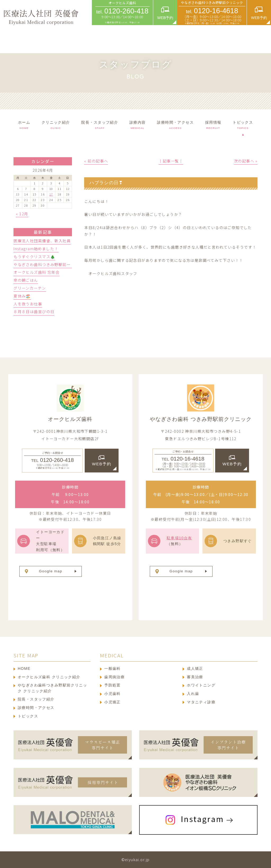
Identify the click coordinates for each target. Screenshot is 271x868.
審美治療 (195, 677)
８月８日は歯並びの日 (34, 312)
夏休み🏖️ (22, 296)
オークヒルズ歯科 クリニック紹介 (49, 677)
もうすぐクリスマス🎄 (34, 257)
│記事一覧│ (171, 161)
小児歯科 (112, 694)
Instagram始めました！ (36, 249)
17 (51, 194)
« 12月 (22, 214)
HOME (24, 669)
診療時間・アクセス (36, 708)
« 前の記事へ (96, 161)
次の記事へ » (246, 161)
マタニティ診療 (201, 702)
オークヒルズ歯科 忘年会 (37, 272)
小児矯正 (112, 702)
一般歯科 (112, 669)
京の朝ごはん (26, 280)
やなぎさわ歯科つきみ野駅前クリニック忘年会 (56, 264)
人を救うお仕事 (28, 304)
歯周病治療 (114, 677)
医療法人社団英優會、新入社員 (42, 241)
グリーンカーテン (30, 288)
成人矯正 (195, 669)
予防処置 (112, 685)
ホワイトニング (201, 685)
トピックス (28, 716)
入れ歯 (193, 694)
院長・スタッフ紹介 (36, 699)
